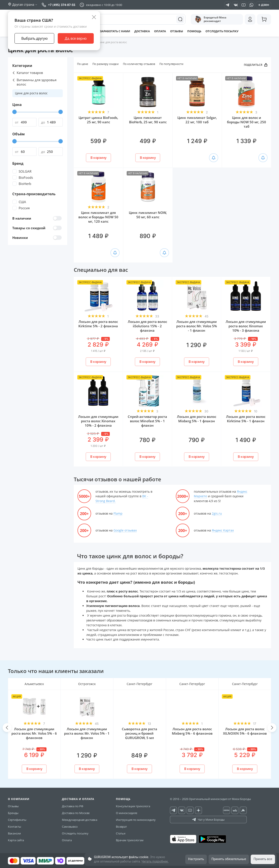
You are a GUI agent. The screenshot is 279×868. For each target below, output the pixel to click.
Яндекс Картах (223, 530)
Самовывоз (70, 827)
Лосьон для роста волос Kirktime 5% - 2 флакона (98, 324)
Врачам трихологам (130, 840)
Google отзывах (125, 530)
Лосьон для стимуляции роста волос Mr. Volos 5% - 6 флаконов (34, 733)
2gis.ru (217, 513)
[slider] (14, 112)
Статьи (121, 833)
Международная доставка (80, 820)
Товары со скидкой (37, 228)
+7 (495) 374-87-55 (58, 5)
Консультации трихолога (133, 806)
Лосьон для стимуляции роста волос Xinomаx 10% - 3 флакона (246, 326)
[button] (7, 728)
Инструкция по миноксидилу (136, 820)
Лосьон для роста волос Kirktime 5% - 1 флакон (246, 419)
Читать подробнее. (155, 861)
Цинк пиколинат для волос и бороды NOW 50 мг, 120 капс (98, 217)
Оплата (161, 31)
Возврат (121, 827)
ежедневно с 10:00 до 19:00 (104, 5)
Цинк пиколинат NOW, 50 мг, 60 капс (148, 215)
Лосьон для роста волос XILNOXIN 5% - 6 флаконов (245, 731)
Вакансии (14, 833)
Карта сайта (16, 840)
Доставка (143, 31)
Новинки (37, 238)
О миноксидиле (127, 813)
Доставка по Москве (76, 813)
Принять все (263, 859)
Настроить (194, 859)
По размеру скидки (105, 64)
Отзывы (179, 31)
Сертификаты (17, 820)
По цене (83, 64)
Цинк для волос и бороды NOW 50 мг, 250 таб (247, 122)
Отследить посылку (227, 31)
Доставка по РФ (73, 806)
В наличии (37, 218)
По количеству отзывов (139, 64)
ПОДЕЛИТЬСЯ (256, 65)
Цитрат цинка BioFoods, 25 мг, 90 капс (98, 120)
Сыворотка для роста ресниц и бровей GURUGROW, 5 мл (139, 733)
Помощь (198, 31)
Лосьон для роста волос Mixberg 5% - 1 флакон (197, 419)
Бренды (13, 813)
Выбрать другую (34, 38)
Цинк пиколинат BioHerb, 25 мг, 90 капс (148, 120)
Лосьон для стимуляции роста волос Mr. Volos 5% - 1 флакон (197, 326)
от (17, 122)
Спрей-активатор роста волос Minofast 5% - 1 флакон (147, 421)
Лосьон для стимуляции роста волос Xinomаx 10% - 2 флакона (98, 421)
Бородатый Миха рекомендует (211, 19)
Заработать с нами (113, 31)
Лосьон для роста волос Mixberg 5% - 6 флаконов (192, 731)
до (43, 122)
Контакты (14, 827)
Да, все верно (76, 38)
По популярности (171, 64)
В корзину (98, 157)
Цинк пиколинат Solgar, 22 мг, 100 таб (197, 120)
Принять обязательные (227, 859)
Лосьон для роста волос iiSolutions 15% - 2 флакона (147, 326)
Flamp (118, 513)
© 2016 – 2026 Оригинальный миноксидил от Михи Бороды (210, 799)
